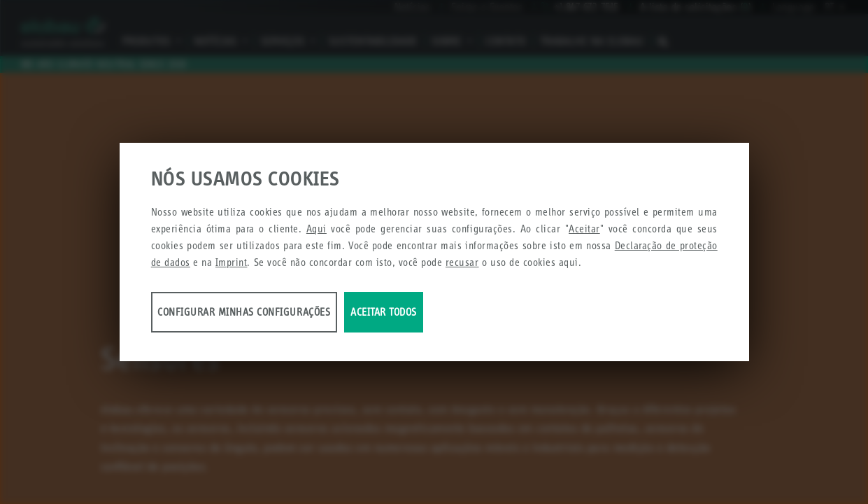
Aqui (316, 233)
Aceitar (584, 233)
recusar (462, 266)
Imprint (232, 266)
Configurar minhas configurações (261, 316)
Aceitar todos (513, 316)
